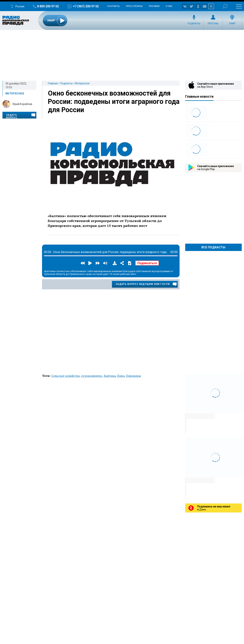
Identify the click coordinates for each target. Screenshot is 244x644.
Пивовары (133, 376)
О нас (169, 6)
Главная (53, 83)
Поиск (225, 6)
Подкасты (194, 24)
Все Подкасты (213, 247)
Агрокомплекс (92, 376)
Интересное (82, 83)
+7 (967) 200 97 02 (86, 6)
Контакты (114, 6)
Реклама (154, 6)
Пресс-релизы (134, 6)
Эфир (232, 24)
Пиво (121, 376)
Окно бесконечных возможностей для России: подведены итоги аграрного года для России (114, 102)
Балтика (110, 376)
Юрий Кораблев (22, 104)
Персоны (213, 24)
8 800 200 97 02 (48, 6)
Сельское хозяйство (65, 376)
